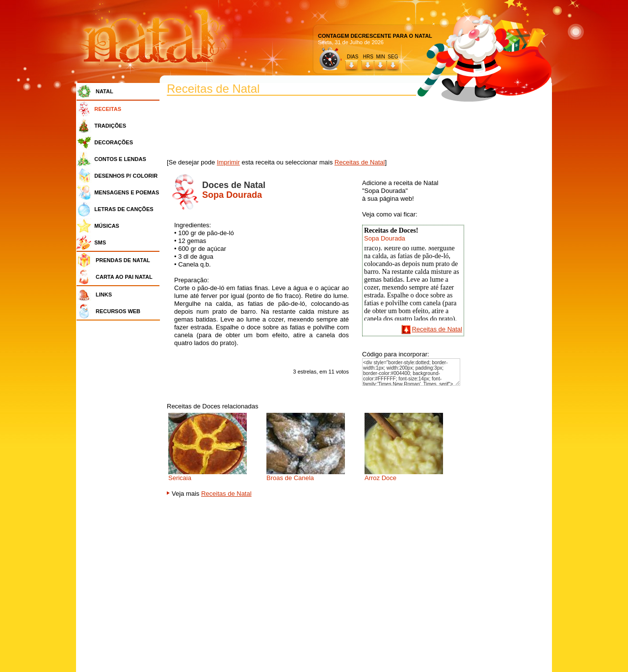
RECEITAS (108, 109)
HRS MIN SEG (381, 57)
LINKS (104, 295)
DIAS (353, 57)
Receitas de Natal (360, 162)
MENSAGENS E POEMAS (127, 192)
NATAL (105, 91)
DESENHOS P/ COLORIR (126, 176)
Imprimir (228, 162)
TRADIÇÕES (110, 126)
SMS (100, 242)
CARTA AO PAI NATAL (124, 277)
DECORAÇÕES (114, 142)
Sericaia (180, 478)
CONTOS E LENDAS (120, 159)
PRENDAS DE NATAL (123, 260)
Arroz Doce (380, 478)
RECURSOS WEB (118, 311)
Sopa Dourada (385, 238)
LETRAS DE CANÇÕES (124, 209)
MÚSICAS (107, 226)
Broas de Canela (290, 478)
